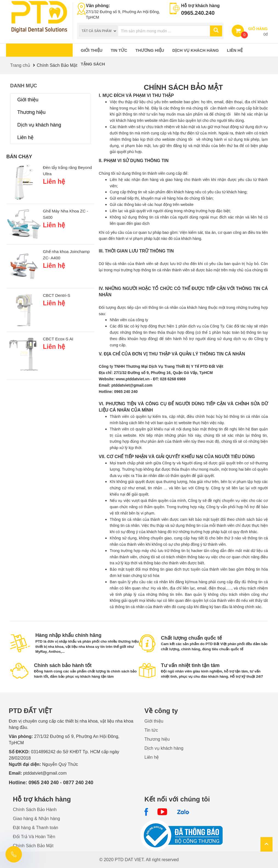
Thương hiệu (150, 50)
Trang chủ (20, 65)
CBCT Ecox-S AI (58, 339)
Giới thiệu (92, 50)
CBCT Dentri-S (57, 295)
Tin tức (119, 50)
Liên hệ (235, 50)
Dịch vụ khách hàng (196, 50)
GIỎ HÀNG (258, 29)
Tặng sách (93, 64)
